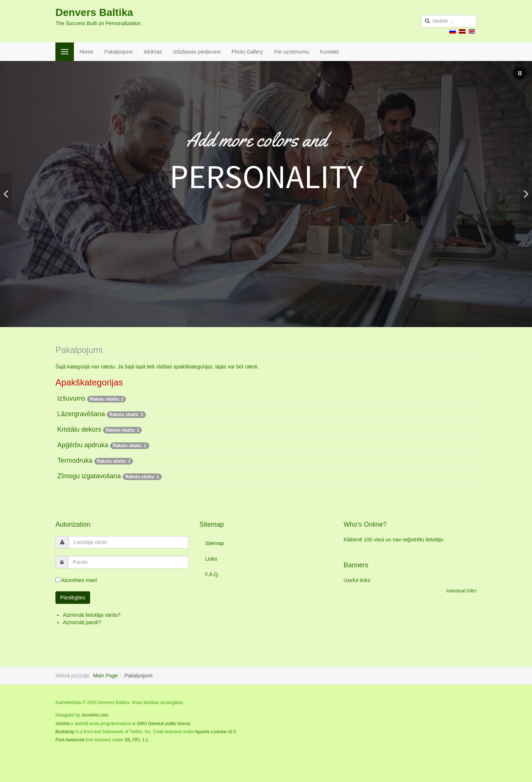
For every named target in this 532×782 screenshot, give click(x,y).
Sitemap (214, 543)
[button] (520, 73)
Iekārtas (153, 52)
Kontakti (330, 52)
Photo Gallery (247, 52)
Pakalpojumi (118, 52)
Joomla (63, 724)
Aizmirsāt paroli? (82, 622)
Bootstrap (65, 732)
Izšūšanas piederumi (197, 52)
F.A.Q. (212, 574)
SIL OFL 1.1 (136, 740)
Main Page (105, 676)
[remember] (58, 580)
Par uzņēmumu (292, 52)
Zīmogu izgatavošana (89, 476)
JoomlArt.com (95, 715)
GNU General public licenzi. (164, 724)
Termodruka (75, 460)
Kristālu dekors (79, 429)
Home (86, 52)
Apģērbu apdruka (84, 445)
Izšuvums (71, 398)
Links (211, 559)
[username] (129, 542)
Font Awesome (70, 740)
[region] (266, 194)
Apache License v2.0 (215, 732)
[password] (128, 562)
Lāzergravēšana (81, 414)
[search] (449, 21)
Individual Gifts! (461, 591)
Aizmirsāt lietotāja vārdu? (92, 615)
